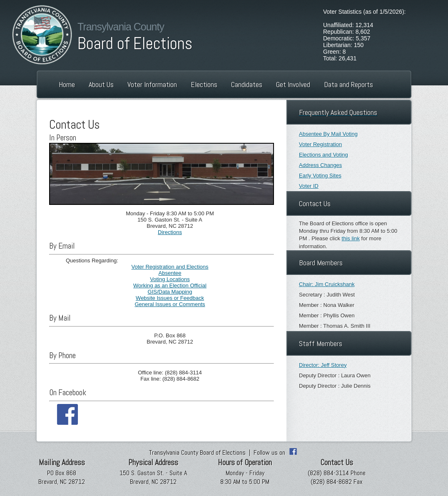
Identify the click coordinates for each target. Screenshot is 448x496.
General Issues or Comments (170, 304)
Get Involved (293, 84)
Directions (170, 232)
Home (67, 84)
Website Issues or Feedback (170, 298)
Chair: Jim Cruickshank (327, 284)
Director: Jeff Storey (323, 365)
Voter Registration (320, 144)
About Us (101, 84)
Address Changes (320, 165)
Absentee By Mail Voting (328, 134)
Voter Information (152, 84)
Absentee (170, 273)
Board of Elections (135, 44)
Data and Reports (348, 84)
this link (351, 238)
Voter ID (309, 186)
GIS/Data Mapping (170, 292)
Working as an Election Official (170, 285)
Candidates (247, 84)
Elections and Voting (324, 155)
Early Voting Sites (320, 176)
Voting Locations (170, 279)
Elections (204, 84)
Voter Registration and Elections (170, 267)
